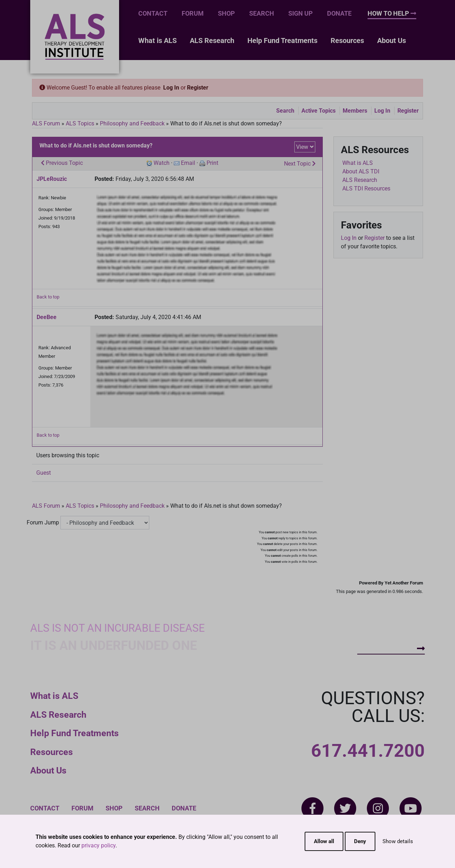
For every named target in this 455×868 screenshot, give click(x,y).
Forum (193, 13)
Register (198, 88)
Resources (347, 41)
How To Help (392, 13)
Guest (44, 473)
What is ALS (157, 41)
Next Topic (300, 164)
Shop (226, 13)
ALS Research (212, 41)
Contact (153, 13)
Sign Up (301, 13)
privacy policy (98, 845)
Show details (398, 841)
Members (355, 111)
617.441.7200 (368, 751)
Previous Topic (62, 163)
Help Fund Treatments (282, 41)
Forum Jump (43, 522)
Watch (162, 163)
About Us (392, 41)
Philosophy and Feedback (132, 123)
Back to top (48, 297)
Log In (171, 88)
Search (262, 13)
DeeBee (47, 317)
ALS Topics (80, 123)
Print (212, 163)
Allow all (324, 841)
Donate (339, 13)
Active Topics (318, 111)
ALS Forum (47, 123)
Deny (360, 841)
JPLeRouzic (52, 179)
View (302, 147)
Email (188, 163)
